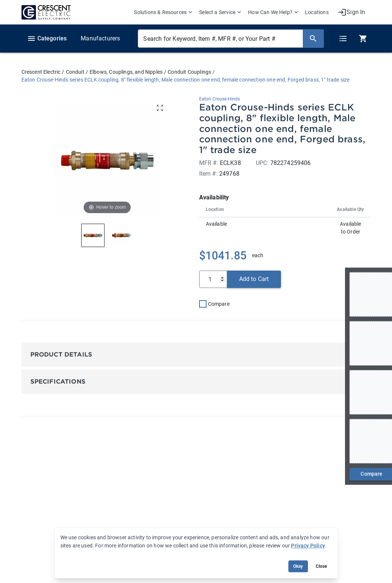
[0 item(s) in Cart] (362, 39)
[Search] (313, 39)
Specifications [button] (58, 382)
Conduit (75, 72)
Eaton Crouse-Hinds (220, 99)
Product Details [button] (61, 355)
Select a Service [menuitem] (217, 12)
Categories (47, 39)
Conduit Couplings (189, 72)
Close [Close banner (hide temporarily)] (321, 566)
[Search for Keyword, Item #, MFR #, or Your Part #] (220, 39)
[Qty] (213, 279)
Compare (219, 304)
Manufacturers (100, 38)
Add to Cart (254, 279)
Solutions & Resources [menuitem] (160, 12)
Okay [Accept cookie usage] (298, 566)
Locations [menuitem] (317, 12)
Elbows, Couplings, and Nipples (126, 72)
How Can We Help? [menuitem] (270, 12)
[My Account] (351, 12)
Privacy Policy (308, 546)
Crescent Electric (41, 72)
